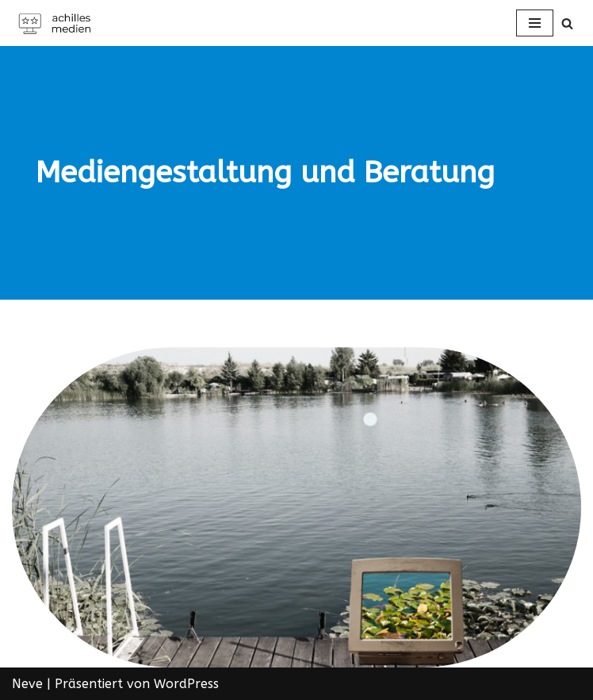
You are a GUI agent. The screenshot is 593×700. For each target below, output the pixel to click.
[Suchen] (567, 23)
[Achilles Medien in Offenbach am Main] (59, 23)
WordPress (186, 684)
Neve (27, 684)
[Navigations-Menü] (535, 23)
